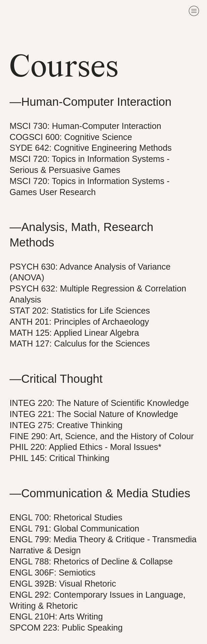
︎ (194, 11)
